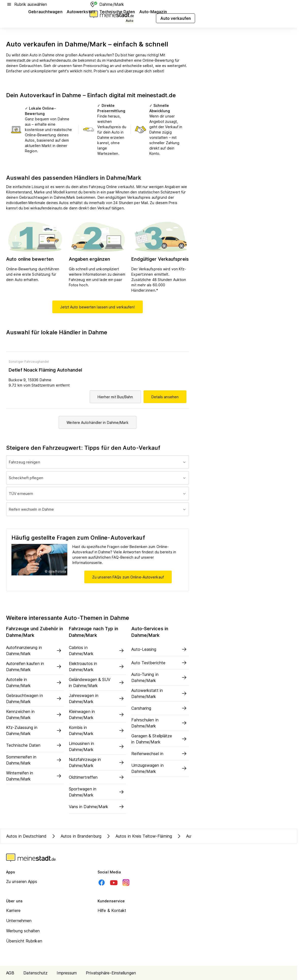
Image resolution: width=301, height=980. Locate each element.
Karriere (13, 910)
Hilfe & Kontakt (112, 910)
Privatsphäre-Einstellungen (111, 973)
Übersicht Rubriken (24, 941)
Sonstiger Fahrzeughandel (29, 362)
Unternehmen (19, 921)
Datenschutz (35, 973)
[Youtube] (114, 883)
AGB (10, 973)
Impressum (67, 973)
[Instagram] (126, 883)
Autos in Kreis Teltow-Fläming (139, 836)
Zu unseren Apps (22, 882)
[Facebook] (102, 883)
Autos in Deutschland (26, 836)
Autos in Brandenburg (76, 836)
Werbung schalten (23, 931)
